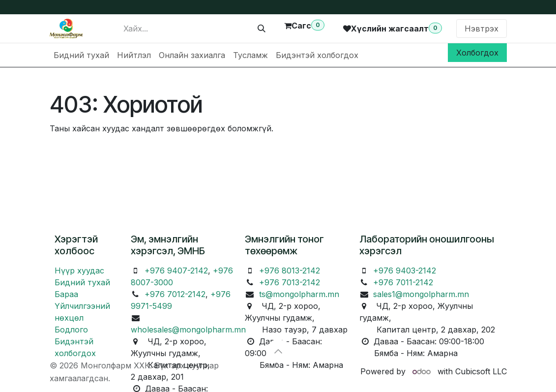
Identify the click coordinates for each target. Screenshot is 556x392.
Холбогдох (477, 53)
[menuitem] (81, 55)
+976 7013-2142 (290, 282)
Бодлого (71, 330)
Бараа (66, 294)
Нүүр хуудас (79, 271)
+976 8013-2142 (290, 271)
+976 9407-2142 (176, 271)
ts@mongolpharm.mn (299, 294)
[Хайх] (262, 29)
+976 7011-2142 (403, 282)
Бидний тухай (82, 282)
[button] (278, 351)
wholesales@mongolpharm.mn (188, 330)
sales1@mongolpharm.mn (421, 294)
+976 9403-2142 (405, 271)
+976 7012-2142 (175, 294)
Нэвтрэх (482, 29)
